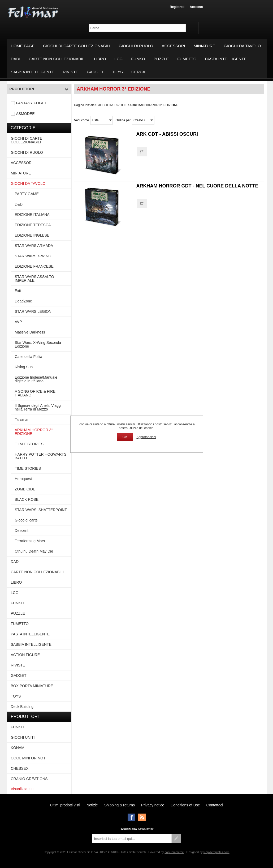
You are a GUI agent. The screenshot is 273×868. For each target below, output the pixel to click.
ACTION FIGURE (25, 655)
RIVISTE (71, 72)
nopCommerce (174, 852)
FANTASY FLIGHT (32, 103)
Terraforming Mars (30, 541)
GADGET (95, 72)
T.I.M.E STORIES (29, 444)
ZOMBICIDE (25, 489)
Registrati (177, 7)
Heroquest (23, 479)
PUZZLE (161, 59)
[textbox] (137, 28)
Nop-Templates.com (216, 852)
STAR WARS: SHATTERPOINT (41, 510)
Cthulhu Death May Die (34, 551)
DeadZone (23, 301)
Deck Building (22, 707)
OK (125, 437)
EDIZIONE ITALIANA (32, 215)
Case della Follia (29, 357)
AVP (18, 322)
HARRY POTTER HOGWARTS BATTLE (41, 456)
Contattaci (215, 805)
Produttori (22, 89)
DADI (16, 59)
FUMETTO (187, 59)
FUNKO (138, 59)
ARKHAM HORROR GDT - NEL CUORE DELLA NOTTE (197, 186)
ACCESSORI (173, 46)
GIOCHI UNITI (23, 737)
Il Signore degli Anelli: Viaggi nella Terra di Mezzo (38, 407)
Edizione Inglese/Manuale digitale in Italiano (36, 379)
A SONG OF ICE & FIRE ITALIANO (35, 393)
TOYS (117, 72)
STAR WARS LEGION (33, 311)
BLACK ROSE (27, 499)
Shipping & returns (120, 805)
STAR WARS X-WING (33, 256)
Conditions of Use (185, 805)
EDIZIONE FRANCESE (34, 266)
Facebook (131, 817)
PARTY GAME (27, 194)
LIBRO (100, 59)
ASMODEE (25, 114)
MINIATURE (204, 46)
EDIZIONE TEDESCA (33, 225)
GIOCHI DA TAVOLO (242, 46)
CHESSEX (20, 768)
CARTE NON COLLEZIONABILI (57, 59)
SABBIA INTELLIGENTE (33, 72)
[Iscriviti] (132, 839)
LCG (118, 59)
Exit (18, 291)
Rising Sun (24, 367)
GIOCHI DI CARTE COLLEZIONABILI (77, 46)
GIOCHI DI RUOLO (136, 46)
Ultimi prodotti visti (65, 805)
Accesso (196, 7)
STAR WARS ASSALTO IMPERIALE (34, 279)
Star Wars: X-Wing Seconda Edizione (38, 344)
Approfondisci (146, 437)
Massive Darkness (30, 332)
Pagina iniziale (84, 105)
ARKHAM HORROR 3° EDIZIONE (34, 432)
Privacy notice (153, 805)
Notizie (92, 805)
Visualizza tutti (23, 789)
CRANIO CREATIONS (29, 779)
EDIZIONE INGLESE (32, 235)
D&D (19, 204)
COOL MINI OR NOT (28, 758)
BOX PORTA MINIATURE (32, 686)
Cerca (138, 72)
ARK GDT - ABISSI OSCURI (167, 134)
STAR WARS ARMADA (34, 246)
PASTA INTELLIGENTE (226, 59)
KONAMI (18, 748)
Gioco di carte (26, 520)
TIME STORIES (28, 468)
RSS (142, 817)
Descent (22, 531)
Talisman (22, 420)
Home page (23, 46)
